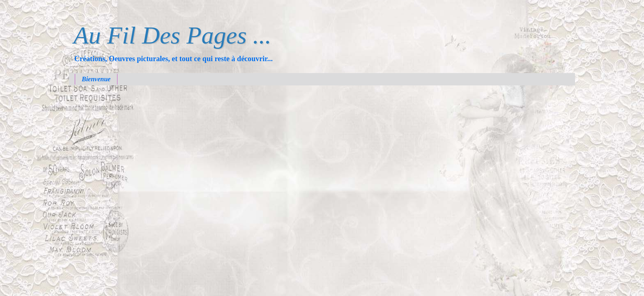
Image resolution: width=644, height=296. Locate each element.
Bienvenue (96, 79)
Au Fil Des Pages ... (172, 35)
